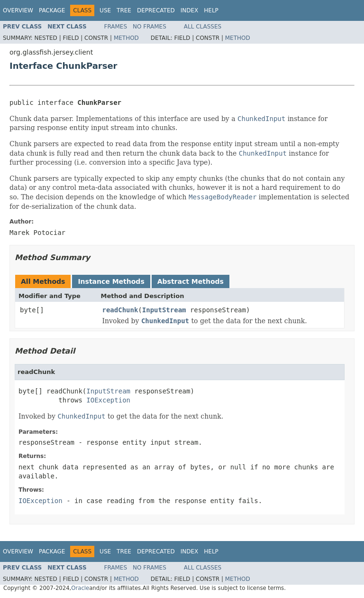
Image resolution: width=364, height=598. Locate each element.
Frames (116, 27)
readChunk (120, 310)
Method (126, 38)
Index (190, 10)
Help (211, 10)
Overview (18, 10)
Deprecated (156, 10)
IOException (108, 400)
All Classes (203, 27)
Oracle (80, 588)
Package (52, 10)
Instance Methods (111, 281)
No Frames (150, 27)
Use (105, 10)
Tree (124, 10)
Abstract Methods (191, 281)
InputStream (164, 310)
